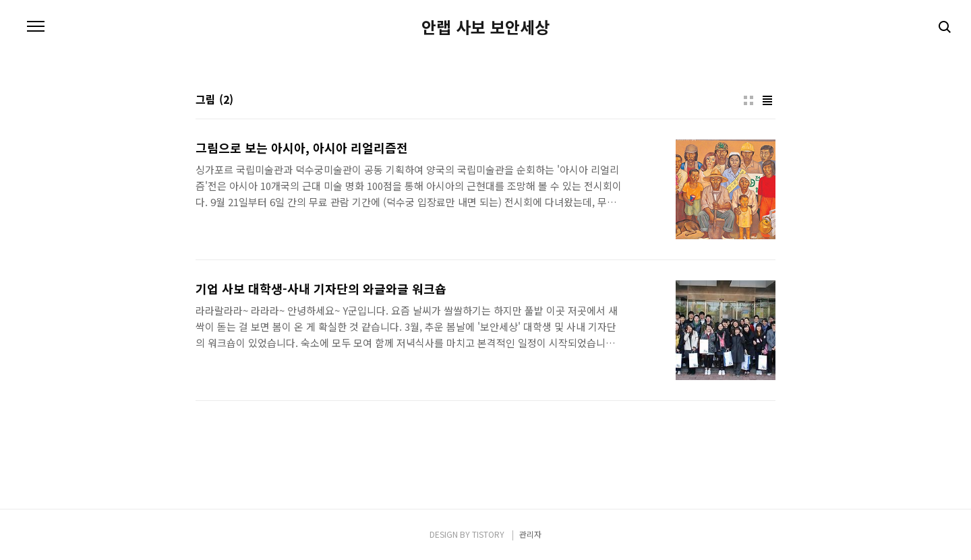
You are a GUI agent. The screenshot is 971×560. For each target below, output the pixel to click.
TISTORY (488, 534)
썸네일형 (748, 100)
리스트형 (767, 100)
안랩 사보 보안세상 (486, 27)
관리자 (530, 534)
